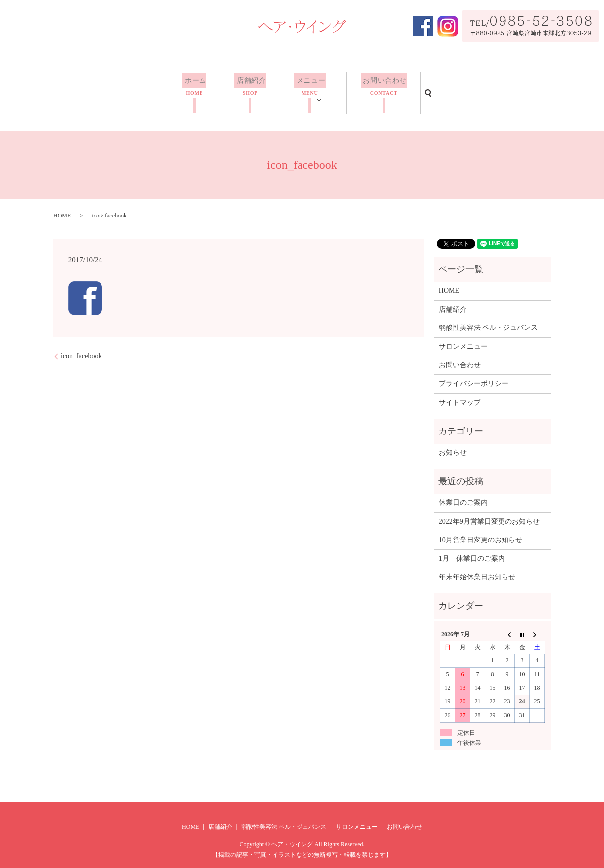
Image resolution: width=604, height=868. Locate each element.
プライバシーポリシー (474, 371)
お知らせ (453, 440)
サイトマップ (460, 390)
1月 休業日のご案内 (472, 546)
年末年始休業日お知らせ (477, 565)
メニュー (308, 88)
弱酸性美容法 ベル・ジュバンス (489, 315)
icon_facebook (81, 344)
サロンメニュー (463, 334)
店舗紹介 (251, 88)
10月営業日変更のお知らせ (481, 527)
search (425, 87)
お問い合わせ (381, 88)
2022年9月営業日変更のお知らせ (489, 509)
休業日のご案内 (463, 490)
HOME (62, 203)
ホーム (196, 88)
